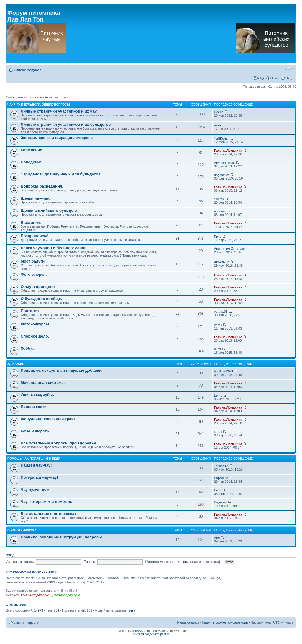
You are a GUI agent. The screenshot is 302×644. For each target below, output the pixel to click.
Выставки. (31, 222)
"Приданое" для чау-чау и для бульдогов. (61, 174)
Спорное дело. (35, 336)
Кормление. (32, 150)
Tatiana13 (221, 466)
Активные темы (56, 97)
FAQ (261, 78)
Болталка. (30, 311)
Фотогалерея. (34, 274)
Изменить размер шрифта (289, 69)
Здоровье (16, 364)
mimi (218, 349)
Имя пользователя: (20, 562)
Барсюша (221, 478)
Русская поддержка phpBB (151, 634)
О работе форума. (22, 530)
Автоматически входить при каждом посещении (185, 562)
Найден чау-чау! (36, 465)
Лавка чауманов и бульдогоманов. (54, 248)
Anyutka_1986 (224, 163)
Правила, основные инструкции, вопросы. (62, 537)
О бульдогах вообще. (41, 299)
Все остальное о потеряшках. (49, 514)
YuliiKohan (222, 138)
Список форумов (28, 70)
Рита (218, 237)
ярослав (220, 211)
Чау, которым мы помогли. (46, 502)
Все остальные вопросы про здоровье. (59, 443)
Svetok (219, 199)
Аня (217, 538)
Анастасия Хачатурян (230, 249)
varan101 (221, 312)
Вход (289, 78)
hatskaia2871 (224, 371)
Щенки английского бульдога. (50, 210)
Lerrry (218, 395)
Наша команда (188, 622)
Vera (132, 610)
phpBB (136, 631)
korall (218, 325)
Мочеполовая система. (43, 383)
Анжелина (222, 262)
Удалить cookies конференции (225, 622)
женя (218, 125)
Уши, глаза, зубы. (37, 395)
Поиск (275, 78)
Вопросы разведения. (42, 186)
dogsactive (222, 175)
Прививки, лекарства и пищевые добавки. (61, 370)
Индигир (220, 502)
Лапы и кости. (34, 407)
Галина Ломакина (228, 151)
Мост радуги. (33, 261)
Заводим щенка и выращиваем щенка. (58, 138)
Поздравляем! (34, 236)
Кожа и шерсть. (35, 431)
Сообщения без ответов (24, 97)
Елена (219, 112)
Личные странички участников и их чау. (59, 111)
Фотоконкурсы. (35, 324)
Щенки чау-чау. (35, 198)
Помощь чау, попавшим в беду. (34, 459)
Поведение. (32, 162)
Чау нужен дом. (36, 489)
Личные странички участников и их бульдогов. (66, 124)
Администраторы (34, 595)
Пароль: (90, 562)
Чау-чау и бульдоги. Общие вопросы (38, 105)
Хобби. (27, 348)
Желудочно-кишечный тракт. (48, 419)
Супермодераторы (65, 595)
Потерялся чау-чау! (39, 477)
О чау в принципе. (38, 287)
